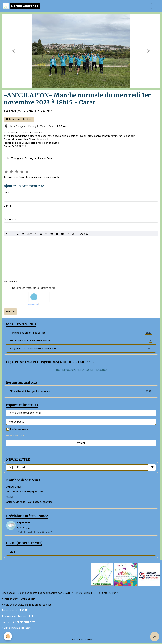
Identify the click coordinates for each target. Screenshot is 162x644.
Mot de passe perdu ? (16, 436)
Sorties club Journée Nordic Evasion (81, 341)
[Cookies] (8, 636)
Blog (12, 552)
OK (152, 468)
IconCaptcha (33, 304)
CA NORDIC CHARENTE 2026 (17, 628)
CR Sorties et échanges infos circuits (81, 391)
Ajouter (11, 312)
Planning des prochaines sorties (81, 333)
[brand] (21, 6)
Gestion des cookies (81, 640)
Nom (6, 192)
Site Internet (11, 219)
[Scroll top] (155, 637)
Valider (81, 443)
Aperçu (83, 234)
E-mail (7, 206)
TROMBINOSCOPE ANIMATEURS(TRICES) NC (81, 370)
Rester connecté (19, 429)
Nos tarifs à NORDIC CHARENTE (18, 622)
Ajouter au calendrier (19, 119)
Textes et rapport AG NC (15, 610)
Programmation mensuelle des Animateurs (81, 349)
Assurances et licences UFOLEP (19, 616)
